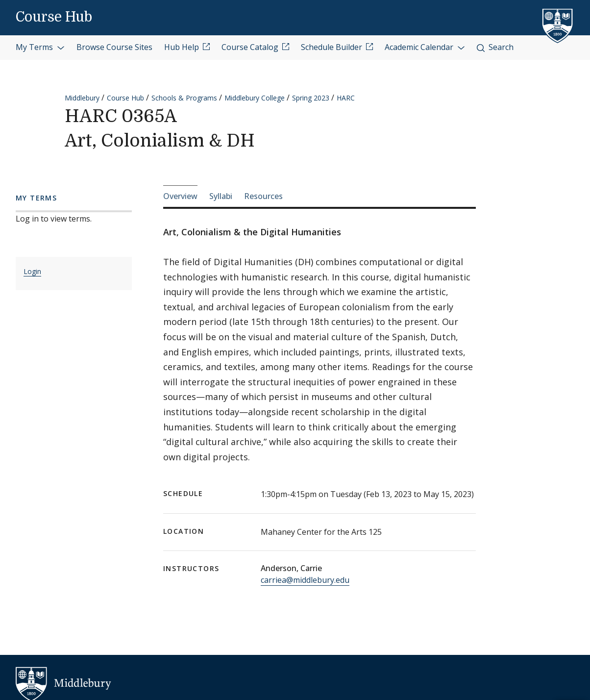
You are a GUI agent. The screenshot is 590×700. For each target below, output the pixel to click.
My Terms (40, 47)
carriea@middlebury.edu (305, 580)
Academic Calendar (425, 47)
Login (32, 271)
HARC (346, 98)
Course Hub (54, 17)
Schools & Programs (184, 98)
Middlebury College (255, 98)
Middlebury (82, 98)
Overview (180, 196)
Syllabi (221, 196)
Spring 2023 (311, 98)
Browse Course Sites (114, 47)
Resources (263, 196)
